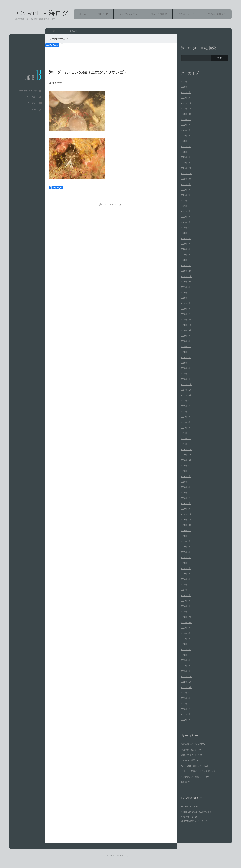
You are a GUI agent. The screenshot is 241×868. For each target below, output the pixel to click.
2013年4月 (186, 655)
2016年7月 (186, 476)
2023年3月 (186, 87)
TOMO (34, 110)
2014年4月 (186, 595)
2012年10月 (186, 687)
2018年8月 (186, 341)
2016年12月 (186, 449)
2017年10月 (186, 395)
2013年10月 (186, 623)
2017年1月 (186, 444)
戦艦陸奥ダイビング (190, 755)
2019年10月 (186, 282)
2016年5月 (186, 487)
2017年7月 (186, 412)
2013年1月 (186, 671)
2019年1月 (186, 314)
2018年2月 (186, 374)
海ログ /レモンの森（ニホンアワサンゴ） (88, 72)
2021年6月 (186, 201)
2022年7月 (186, 130)
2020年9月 (186, 228)
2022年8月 (186, 125)
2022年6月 (186, 136)
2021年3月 (186, 217)
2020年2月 (186, 265)
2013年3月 (186, 660)
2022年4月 (186, 146)
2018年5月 (186, 357)
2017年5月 (186, 422)
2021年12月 (186, 168)
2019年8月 (186, 287)
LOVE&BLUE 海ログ (42, 13)
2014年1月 (186, 612)
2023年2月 (186, 92)
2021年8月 (186, 190)
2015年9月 (186, 531)
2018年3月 (186, 368)
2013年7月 (186, 639)
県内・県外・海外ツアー (192, 766)
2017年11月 (186, 390)
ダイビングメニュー (129, 14)
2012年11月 (186, 682)
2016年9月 (186, 466)
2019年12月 (186, 271)
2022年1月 (186, 163)
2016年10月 (186, 460)
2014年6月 (186, 585)
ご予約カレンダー (187, 14)
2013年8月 (186, 633)
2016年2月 (186, 503)
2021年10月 (186, 179)
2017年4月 (186, 428)
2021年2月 (186, 222)
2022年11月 (186, 109)
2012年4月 (186, 720)
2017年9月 (186, 401)
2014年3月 (186, 601)
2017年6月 (186, 417)
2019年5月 (186, 298)
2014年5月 (186, 590)
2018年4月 (186, 363)
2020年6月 (186, 244)
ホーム (83, 14)
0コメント (33, 103)
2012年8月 (186, 698)
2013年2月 (186, 666)
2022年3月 (186, 152)
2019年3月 (186, 309)
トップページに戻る (112, 205)
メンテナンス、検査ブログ (193, 777)
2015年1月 (186, 574)
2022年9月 (186, 120)
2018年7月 (186, 347)
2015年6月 (186, 547)
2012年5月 (186, 714)
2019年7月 (186, 293)
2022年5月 (186, 141)
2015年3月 (186, 563)
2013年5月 (186, 649)
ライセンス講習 (159, 14)
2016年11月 (186, 455)
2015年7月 (186, 541)
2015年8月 (186, 536)
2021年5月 (186, 206)
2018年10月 (186, 330)
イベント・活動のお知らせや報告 (196, 771)
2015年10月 (186, 525)
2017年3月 (186, 433)
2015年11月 (186, 520)
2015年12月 (186, 514)
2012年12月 (186, 676)
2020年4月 (186, 255)
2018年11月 (186, 325)
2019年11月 (186, 276)
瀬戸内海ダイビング (28, 90)
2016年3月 (186, 498)
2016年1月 (186, 509)
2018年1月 (186, 379)
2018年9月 (186, 336)
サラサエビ (32, 97)
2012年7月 (186, 704)
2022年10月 (186, 114)
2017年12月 (186, 384)
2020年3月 (186, 260)
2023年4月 (186, 82)
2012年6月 (186, 709)
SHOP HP (103, 14)
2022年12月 (186, 103)
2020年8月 (186, 233)
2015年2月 (186, 568)
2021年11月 (186, 173)
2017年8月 (186, 406)
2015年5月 (186, 552)
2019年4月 (186, 303)
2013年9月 (186, 628)
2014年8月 (186, 579)
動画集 (184, 782)
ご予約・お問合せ (217, 14)
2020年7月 (186, 238)
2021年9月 (186, 184)
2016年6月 (186, 482)
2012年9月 (186, 693)
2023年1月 (186, 98)
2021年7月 (186, 195)
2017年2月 (186, 439)
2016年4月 (186, 493)
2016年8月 (186, 471)
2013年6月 (186, 644)
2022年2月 (186, 157)
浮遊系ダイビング (189, 750)
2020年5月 (186, 249)
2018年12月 (186, 320)
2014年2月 (186, 606)
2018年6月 (186, 352)
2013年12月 (186, 617)
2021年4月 (186, 211)
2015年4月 (186, 557)
